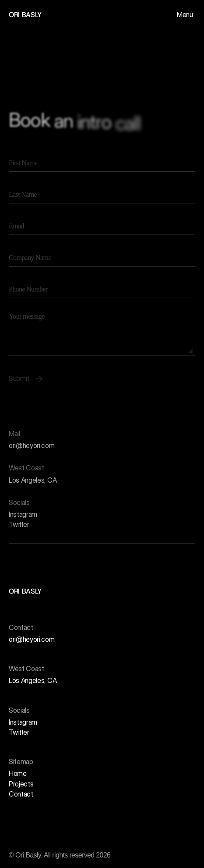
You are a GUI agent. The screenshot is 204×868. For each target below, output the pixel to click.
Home (18, 773)
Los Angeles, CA (33, 480)
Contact (21, 794)
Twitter (19, 525)
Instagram (23, 514)
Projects (21, 784)
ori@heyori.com (32, 446)
